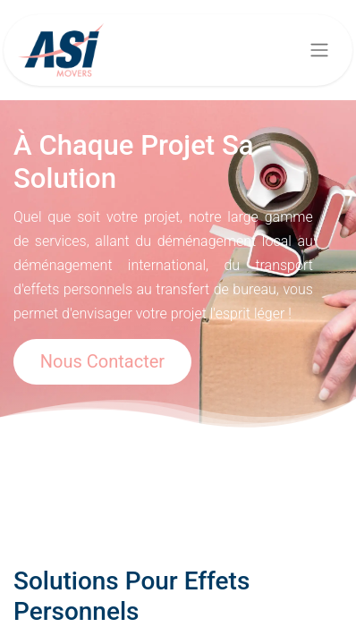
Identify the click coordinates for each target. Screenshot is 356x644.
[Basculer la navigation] (319, 51)
